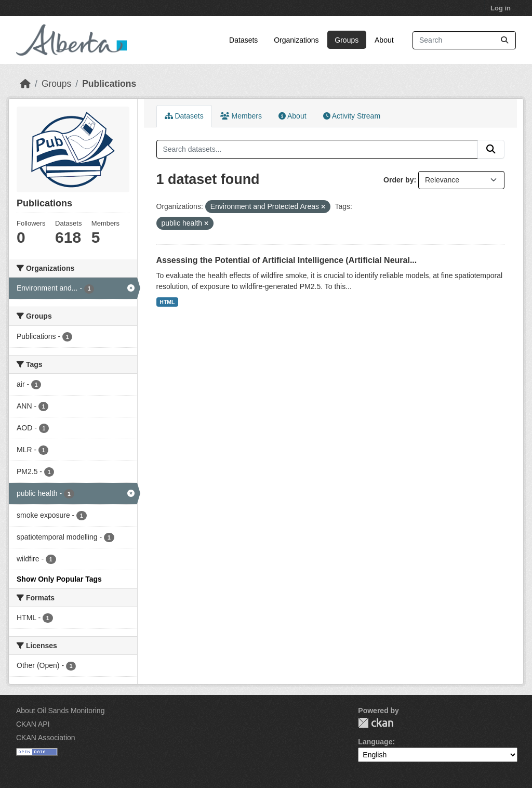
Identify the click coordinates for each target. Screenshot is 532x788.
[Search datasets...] (464, 40)
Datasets (243, 40)
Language (375, 742)
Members (241, 116)
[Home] (25, 84)
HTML (167, 302)
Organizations (296, 40)
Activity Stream (352, 116)
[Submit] (504, 40)
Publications (109, 84)
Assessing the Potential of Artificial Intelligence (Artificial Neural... (287, 260)
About (384, 40)
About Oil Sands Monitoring (60, 711)
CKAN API (33, 724)
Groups (347, 40)
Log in (501, 8)
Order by (398, 180)
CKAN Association (46, 738)
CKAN (376, 723)
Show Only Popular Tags (59, 579)
